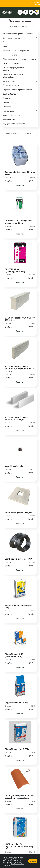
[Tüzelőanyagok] (20, 111)
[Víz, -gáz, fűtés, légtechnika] (20, 124)
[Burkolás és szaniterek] (20, 38)
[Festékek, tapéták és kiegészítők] (20, 51)
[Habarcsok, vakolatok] (20, 63)
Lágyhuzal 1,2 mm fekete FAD (18, 559)
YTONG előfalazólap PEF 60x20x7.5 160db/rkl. (16, 419)
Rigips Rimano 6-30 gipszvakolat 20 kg (14, 655)
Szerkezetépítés (9, 94)
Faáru (5, 46)
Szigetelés (7, 98)
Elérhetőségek (35, 2)
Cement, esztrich (10, 42)
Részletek (20, 185)
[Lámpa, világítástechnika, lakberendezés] (20, 76)
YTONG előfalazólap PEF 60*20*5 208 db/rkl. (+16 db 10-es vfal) (20, 369)
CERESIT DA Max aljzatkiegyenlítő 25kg (15, 270)
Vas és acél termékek (11, 115)
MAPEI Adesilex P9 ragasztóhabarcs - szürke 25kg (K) (19, 847)
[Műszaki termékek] (20, 81)
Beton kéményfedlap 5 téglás (18, 512)
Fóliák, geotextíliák (10, 55)
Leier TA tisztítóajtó (14, 466)
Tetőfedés (7, 107)
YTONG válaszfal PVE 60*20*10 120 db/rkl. (20, 319)
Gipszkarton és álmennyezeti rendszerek (19, 59)
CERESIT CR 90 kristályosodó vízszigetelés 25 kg (19, 222)
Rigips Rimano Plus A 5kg (17, 703)
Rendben (33, 861)
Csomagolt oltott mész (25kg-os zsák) (20, 173)
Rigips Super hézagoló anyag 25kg (18, 607)
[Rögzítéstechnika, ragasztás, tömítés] (20, 90)
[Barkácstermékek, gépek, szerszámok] (20, 34)
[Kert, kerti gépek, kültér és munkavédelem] (20, 69)
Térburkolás (8, 102)
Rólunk (38, 4)
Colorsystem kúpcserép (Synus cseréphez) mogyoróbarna (19, 797)
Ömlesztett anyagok (11, 85)
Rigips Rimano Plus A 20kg (17, 749)
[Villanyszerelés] (20, 119)
